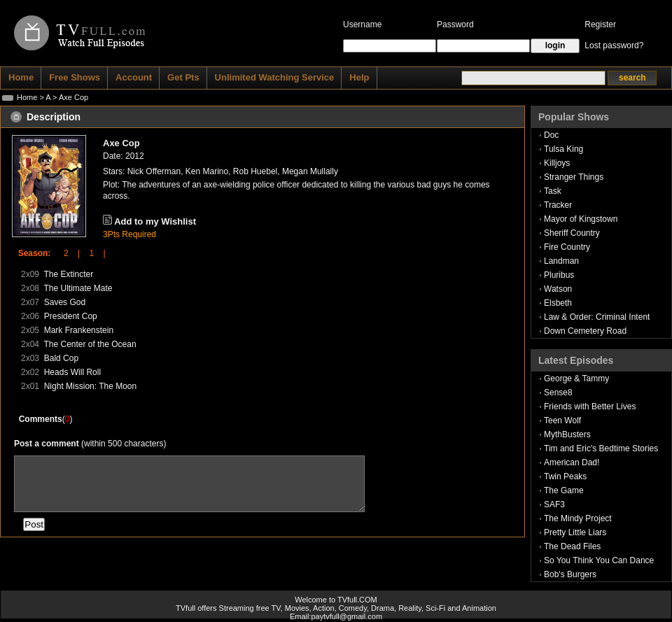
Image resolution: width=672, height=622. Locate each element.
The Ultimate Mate (78, 288)
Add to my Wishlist (155, 221)
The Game (564, 490)
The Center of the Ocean (90, 344)
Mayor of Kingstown (581, 219)
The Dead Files (572, 546)
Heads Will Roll (72, 372)
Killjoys (557, 163)
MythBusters (567, 434)
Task (553, 191)
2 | (67, 253)
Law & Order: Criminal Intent (597, 317)
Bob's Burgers (570, 574)
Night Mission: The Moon (91, 386)
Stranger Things (574, 177)
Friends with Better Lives (590, 407)
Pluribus (559, 275)
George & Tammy (576, 379)
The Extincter (68, 274)
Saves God (65, 302)
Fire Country (567, 247)
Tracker (558, 205)
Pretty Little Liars (575, 532)
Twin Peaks (565, 476)
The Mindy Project (578, 518)
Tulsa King (563, 149)
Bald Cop (61, 358)
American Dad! (572, 462)
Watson (558, 289)
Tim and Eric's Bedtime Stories (601, 448)
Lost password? (614, 45)
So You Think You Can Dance (599, 560)
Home (27, 97)
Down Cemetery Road (585, 331)
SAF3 (554, 504)
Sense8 (558, 393)
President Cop (71, 316)
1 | (92, 253)
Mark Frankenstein (79, 330)
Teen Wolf (562, 420)
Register (600, 24)
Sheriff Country (572, 233)
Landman (561, 261)
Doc (551, 135)
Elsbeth (558, 303)
